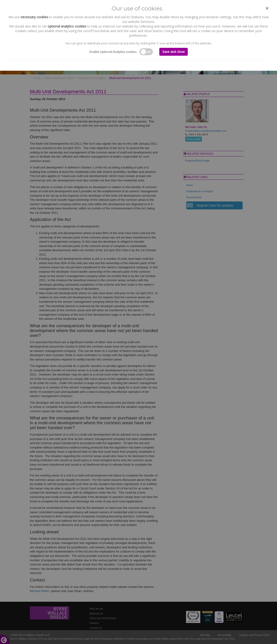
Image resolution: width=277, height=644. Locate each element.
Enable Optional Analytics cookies (113, 52)
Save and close (174, 52)
